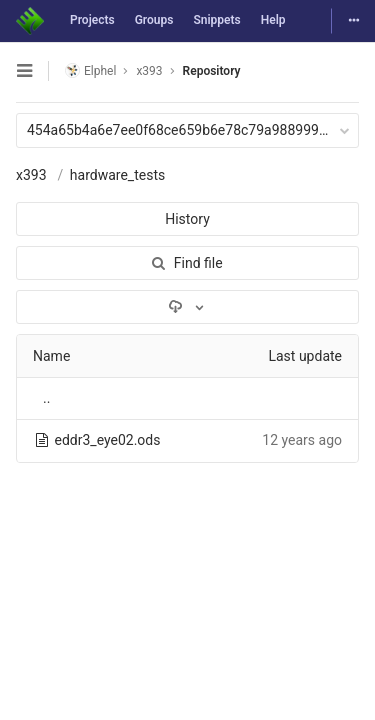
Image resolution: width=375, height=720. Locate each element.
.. (46, 398)
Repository (212, 71)
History (187, 219)
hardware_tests (117, 175)
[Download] (187, 307)
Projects (92, 20)
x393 (31, 175)
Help (273, 20)
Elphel (90, 70)
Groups (154, 20)
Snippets (216, 20)
